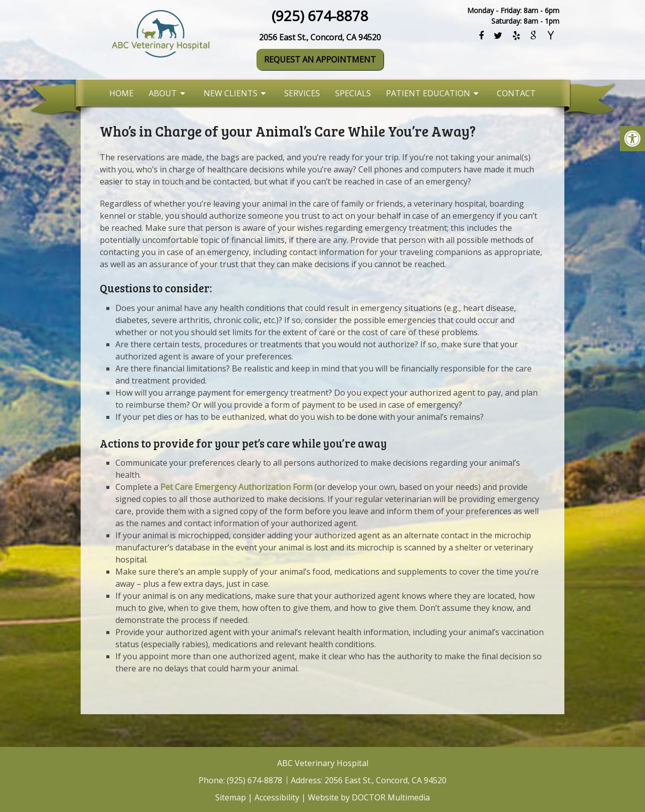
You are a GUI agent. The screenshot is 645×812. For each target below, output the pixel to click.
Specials (353, 93)
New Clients (231, 93)
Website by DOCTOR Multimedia (369, 797)
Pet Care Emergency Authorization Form (236, 487)
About (163, 93)
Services (302, 93)
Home (121, 93)
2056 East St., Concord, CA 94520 (320, 37)
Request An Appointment (320, 59)
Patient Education (428, 93)
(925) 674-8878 (320, 16)
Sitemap (231, 797)
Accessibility (277, 797)
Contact (516, 93)
